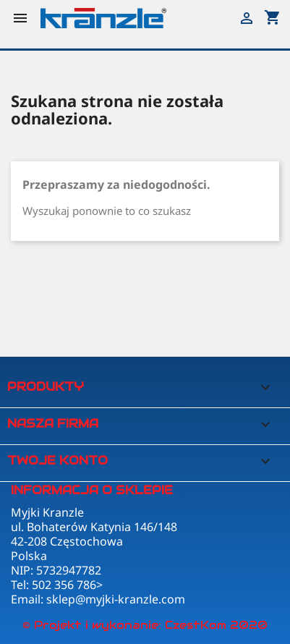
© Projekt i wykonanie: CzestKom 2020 (145, 625)
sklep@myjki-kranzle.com (116, 599)
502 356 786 (64, 585)
